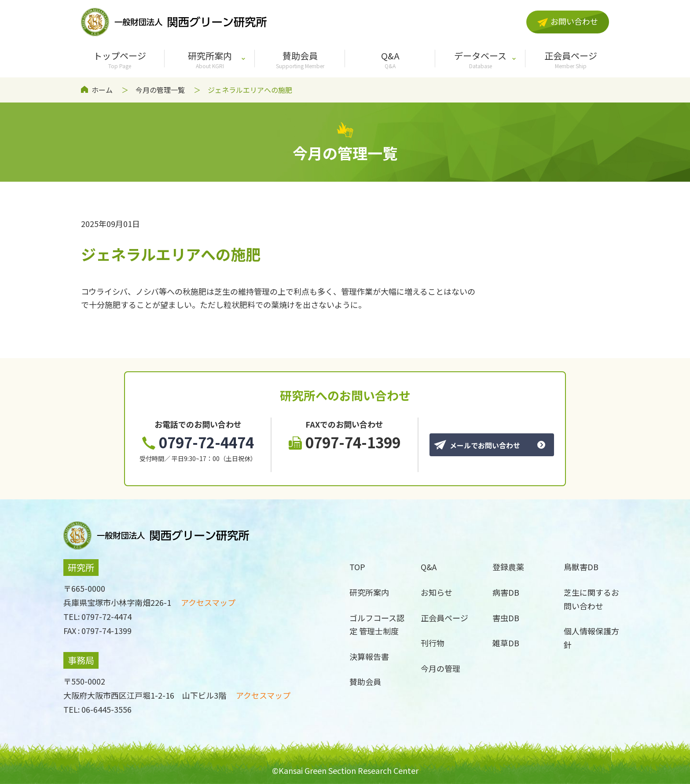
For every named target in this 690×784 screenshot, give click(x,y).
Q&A (390, 59)
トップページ (119, 59)
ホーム (102, 90)
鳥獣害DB (581, 567)
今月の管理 (440, 668)
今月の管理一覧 (160, 90)
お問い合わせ (568, 21)
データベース (480, 59)
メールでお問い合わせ (477, 445)
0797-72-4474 (198, 442)
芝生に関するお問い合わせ (591, 599)
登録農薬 (508, 567)
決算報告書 (369, 656)
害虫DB (506, 618)
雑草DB (506, 643)
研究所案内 (210, 59)
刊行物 (433, 643)
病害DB (506, 592)
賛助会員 (300, 59)
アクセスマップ (208, 602)
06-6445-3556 (106, 709)
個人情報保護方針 (591, 638)
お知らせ (437, 592)
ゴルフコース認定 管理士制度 (377, 625)
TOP (357, 567)
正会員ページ (571, 59)
